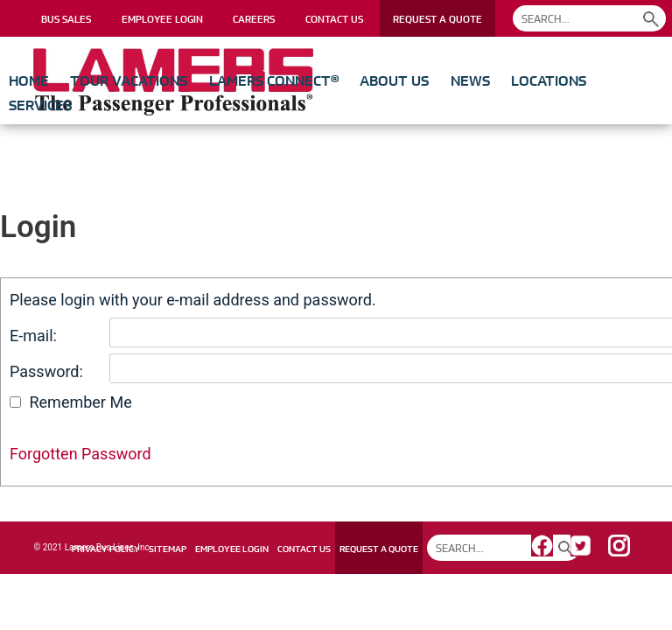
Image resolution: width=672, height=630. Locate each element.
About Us (394, 80)
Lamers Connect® (274, 80)
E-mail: (33, 336)
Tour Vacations (129, 80)
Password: (46, 371)
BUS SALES (66, 19)
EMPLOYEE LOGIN (162, 19)
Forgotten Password (80, 454)
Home (29, 80)
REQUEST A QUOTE (437, 19)
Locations (549, 80)
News (470, 80)
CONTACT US (334, 19)
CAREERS (254, 19)
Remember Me (80, 402)
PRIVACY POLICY (106, 549)
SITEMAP (168, 549)
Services (40, 105)
